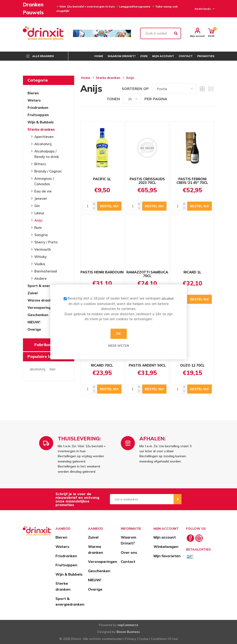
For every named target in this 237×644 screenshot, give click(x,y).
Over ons (129, 552)
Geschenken (38, 315)
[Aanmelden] (142, 499)
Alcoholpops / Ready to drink (47, 154)
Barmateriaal (46, 271)
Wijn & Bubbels (41, 122)
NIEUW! (34, 322)
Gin (37, 206)
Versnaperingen (41, 308)
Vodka (40, 264)
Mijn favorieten (167, 556)
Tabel (202, 89)
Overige (34, 329)
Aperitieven (44, 137)
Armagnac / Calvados (44, 181)
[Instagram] (199, 538)
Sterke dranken (41, 129)
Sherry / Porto (46, 242)
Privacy (131, 639)
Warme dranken (42, 300)
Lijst (211, 89)
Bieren (33, 93)
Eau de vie (43, 191)
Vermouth (43, 249)
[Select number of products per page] (132, 99)
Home (86, 78)
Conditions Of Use (164, 639)
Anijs (38, 220)
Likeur (39, 213)
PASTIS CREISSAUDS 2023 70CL (147, 181)
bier (53, 369)
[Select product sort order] (174, 89)
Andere (40, 278)
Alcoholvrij (43, 144)
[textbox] (161, 33)
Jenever (41, 198)
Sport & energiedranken (49, 286)
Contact (128, 562)
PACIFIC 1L (102, 179)
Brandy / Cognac (48, 171)
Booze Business (128, 632)
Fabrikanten (47, 345)
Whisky (40, 257)
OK (119, 334)
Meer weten (119, 346)
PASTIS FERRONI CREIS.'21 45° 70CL (192, 181)
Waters (34, 100)
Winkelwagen (166, 547)
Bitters (40, 164)
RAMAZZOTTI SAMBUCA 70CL (147, 274)
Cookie (144, 639)
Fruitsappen (38, 115)
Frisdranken (38, 108)
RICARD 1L (192, 272)
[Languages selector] (204, 9)
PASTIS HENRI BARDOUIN (102, 272)
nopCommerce (128, 625)
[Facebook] (190, 538)
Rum (38, 228)
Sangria (41, 235)
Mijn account (197, 36)
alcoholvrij (38, 369)
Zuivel (33, 293)
